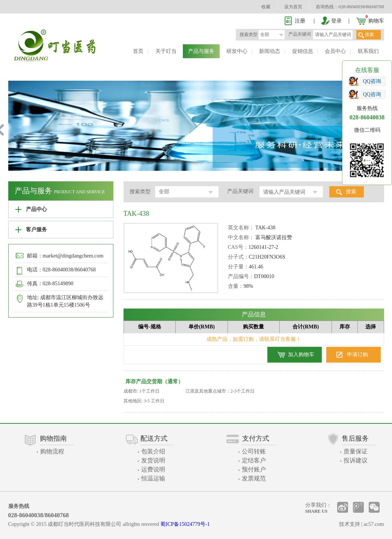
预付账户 (254, 469)
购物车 (376, 21)
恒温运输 (153, 478)
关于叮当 (166, 51)
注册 (300, 21)
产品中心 (36, 209)
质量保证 (356, 451)
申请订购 (357, 355)
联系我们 (368, 51)
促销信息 (303, 51)
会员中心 (335, 51)
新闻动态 (270, 51)
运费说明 (153, 469)
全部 (265, 35)
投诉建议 (356, 460)
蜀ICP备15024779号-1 (185, 524)
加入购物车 (301, 355)
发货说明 (153, 460)
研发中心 (237, 51)
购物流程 (52, 451)
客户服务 (36, 230)
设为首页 (293, 7)
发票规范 (254, 478)
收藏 (266, 7)
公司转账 (254, 451)
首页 (138, 51)
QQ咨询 (372, 81)
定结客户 (254, 460)
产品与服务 (201, 51)
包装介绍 (153, 451)
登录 (336, 21)
